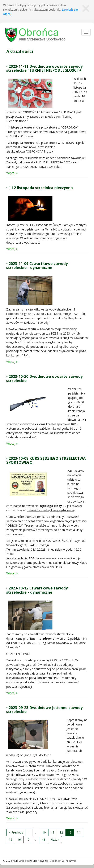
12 (61, 832)
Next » (55, 839)
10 (44, 832)
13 (70, 832)
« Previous (16, 832)
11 (53, 832)
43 (43, 839)
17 (28, 839)
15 (10, 839)
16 (19, 839)
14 (78, 832)
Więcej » (12, 173)
